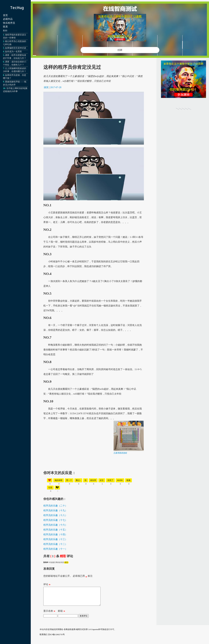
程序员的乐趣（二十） (55, 506)
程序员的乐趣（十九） (55, 510)
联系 (5, 27)
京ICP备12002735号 (56, 638)
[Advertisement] (94, 475)
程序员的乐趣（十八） (55, 515)
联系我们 (44, 638)
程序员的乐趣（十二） (55, 544)
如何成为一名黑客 (14, 52)
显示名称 (49, 615)
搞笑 (46, 87)
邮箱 (62, 615)
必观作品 (8, 19)
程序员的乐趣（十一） (55, 549)
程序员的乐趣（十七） (55, 520)
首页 (5, 15)
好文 (66, 562)
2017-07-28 (56, 87)
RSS (5, 31)
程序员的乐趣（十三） (55, 539)
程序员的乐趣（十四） (55, 534)
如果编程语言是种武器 (16, 48)
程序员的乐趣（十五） (55, 530)
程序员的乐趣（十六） (55, 525)
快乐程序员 (9, 23)
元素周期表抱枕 (120, 453)
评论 (47, 585)
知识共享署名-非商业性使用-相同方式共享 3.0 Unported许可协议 (79, 633)
